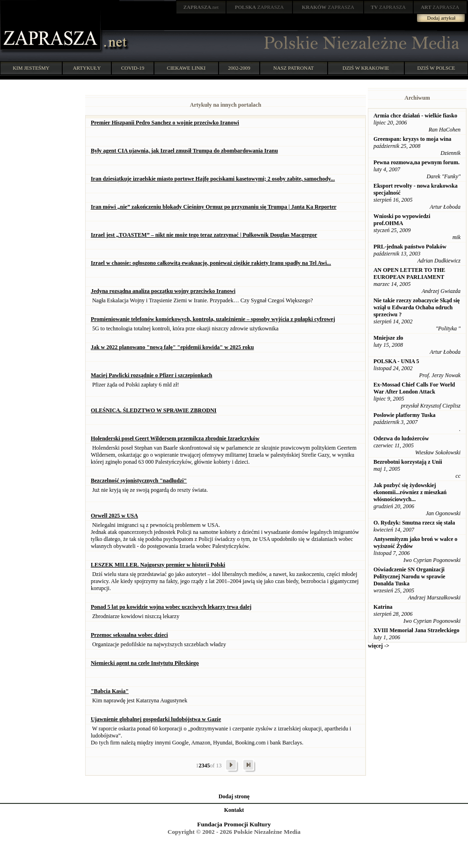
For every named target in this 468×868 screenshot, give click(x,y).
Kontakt (234, 810)
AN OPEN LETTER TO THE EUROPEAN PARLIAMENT (409, 274)
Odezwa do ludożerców (401, 438)
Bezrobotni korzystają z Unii (408, 462)
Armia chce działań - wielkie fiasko (415, 116)
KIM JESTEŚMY (31, 68)
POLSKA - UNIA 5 (396, 361)
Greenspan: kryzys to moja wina (412, 139)
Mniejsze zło (388, 338)
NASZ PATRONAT (294, 68)
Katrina (383, 607)
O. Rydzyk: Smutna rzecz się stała (414, 523)
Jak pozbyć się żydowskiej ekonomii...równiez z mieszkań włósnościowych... (410, 492)
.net (201, 7)
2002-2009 (239, 68)
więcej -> (379, 646)
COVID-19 (133, 68)
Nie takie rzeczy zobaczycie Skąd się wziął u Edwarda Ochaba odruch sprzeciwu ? (417, 307)
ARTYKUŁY (87, 68)
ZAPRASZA (260, 7)
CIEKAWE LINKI (186, 68)
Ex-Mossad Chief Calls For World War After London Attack (414, 388)
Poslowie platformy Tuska (405, 415)
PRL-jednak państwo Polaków (410, 247)
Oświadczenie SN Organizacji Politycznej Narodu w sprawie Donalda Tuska (409, 576)
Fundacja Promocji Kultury (234, 824)
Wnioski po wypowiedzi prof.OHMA (402, 220)
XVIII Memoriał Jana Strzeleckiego (417, 630)
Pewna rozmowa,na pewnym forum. (417, 162)
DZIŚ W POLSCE (436, 68)
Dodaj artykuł (442, 18)
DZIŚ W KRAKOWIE (366, 68)
